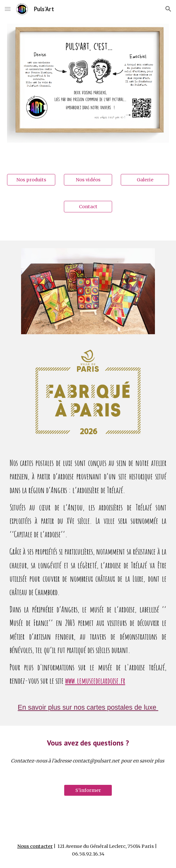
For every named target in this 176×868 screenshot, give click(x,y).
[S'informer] (88, 790)
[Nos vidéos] (88, 180)
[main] (88, 575)
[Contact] (88, 206)
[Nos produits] (31, 180)
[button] (8, 9)
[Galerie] (145, 180)
